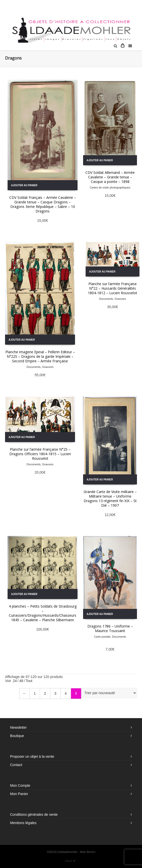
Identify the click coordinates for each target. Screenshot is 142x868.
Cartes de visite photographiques (110, 187)
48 (21, 681)
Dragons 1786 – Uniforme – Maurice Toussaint (110, 628)
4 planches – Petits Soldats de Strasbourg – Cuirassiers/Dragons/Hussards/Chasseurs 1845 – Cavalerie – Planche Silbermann (43, 613)
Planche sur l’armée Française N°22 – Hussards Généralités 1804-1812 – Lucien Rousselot (113, 288)
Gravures (48, 367)
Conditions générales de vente (34, 815)
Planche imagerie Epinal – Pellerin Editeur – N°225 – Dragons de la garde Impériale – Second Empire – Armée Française (40, 356)
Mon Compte (20, 785)
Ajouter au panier (24, 185)
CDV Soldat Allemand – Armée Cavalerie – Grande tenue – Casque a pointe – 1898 (110, 177)
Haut (70, 861)
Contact (16, 765)
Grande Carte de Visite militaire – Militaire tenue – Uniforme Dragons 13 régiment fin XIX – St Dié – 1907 (110, 498)
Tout (29, 681)
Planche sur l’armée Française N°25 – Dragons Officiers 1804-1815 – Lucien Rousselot (40, 454)
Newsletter (18, 727)
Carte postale (102, 637)
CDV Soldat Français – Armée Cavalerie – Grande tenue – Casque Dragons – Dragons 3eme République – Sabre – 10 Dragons (43, 204)
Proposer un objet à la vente (32, 756)
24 (15, 681)
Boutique (17, 736)
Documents (33, 367)
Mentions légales (23, 823)
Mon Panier (19, 794)
